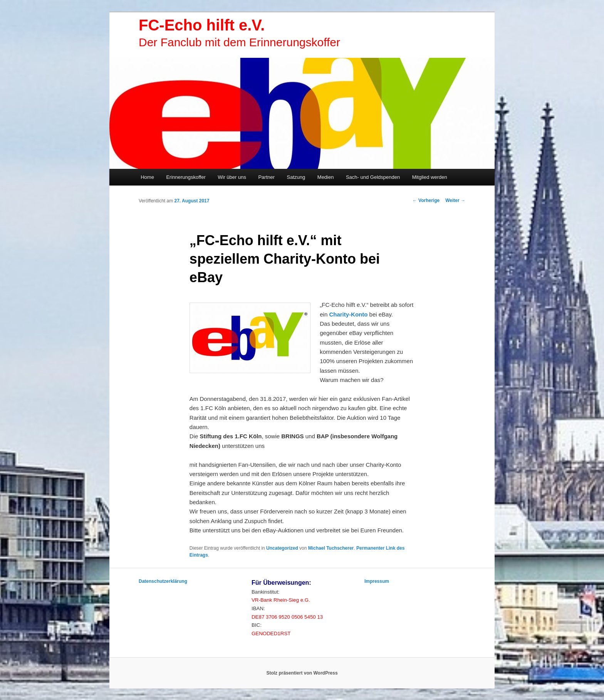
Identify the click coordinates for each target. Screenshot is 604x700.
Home (147, 177)
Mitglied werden (430, 177)
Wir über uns (232, 177)
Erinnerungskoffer (186, 177)
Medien (326, 177)
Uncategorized (282, 548)
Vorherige (426, 200)
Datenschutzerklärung (163, 581)
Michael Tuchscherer (331, 548)
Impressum (377, 581)
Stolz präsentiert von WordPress (302, 673)
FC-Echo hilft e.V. (202, 25)
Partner (266, 177)
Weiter (455, 200)
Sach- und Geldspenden (373, 177)
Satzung (296, 177)
